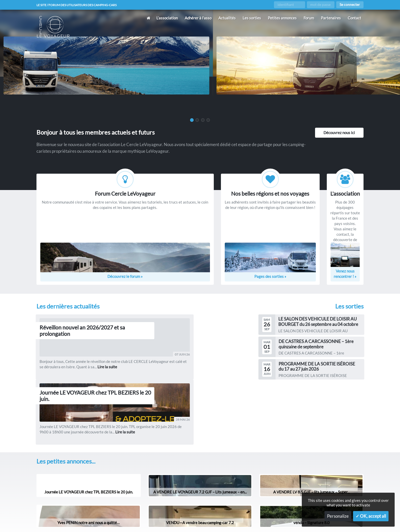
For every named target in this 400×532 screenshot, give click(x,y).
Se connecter (350, 5)
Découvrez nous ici (339, 133)
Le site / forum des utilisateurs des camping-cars (84, 5)
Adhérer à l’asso (198, 18)
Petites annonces (282, 18)
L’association (167, 18)
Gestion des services (261, 520)
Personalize (338, 516)
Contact (354, 18)
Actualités (227, 18)
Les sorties (252, 18)
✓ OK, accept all (371, 516)
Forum (309, 18)
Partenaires (331, 18)
